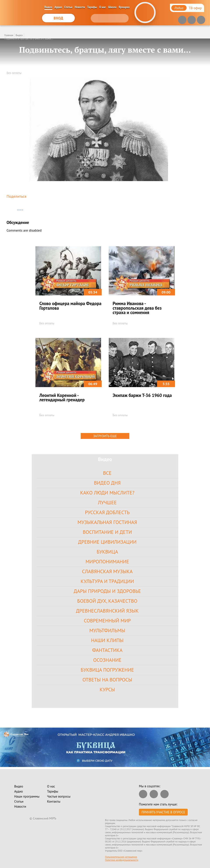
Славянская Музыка (107, 571)
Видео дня (107, 483)
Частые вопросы (59, 796)
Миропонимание (107, 561)
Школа (112, 7)
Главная (9, 35)
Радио (179, 8)
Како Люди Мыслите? (107, 493)
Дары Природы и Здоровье (107, 591)
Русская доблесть (107, 512)
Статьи (68, 7)
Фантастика (107, 650)
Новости (80, 7)
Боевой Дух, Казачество (107, 601)
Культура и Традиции (107, 581)
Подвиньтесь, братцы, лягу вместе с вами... (29, 39)
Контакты (54, 801)
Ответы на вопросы (107, 680)
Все (107, 473)
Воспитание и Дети (107, 532)
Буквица (107, 552)
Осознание (107, 660)
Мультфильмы (107, 630)
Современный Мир (107, 621)
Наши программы (27, 796)
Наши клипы (107, 640)
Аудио (58, 7)
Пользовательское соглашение (121, 857)
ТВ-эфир (195, 8)
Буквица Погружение (107, 670)
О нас (103, 7)
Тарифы (92, 7)
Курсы (107, 689)
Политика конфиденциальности (122, 860)
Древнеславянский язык (107, 611)
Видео (48, 7)
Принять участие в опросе (163, 812)
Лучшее (107, 502)
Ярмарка (124, 7)
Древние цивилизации (107, 542)
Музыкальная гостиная (107, 522)
